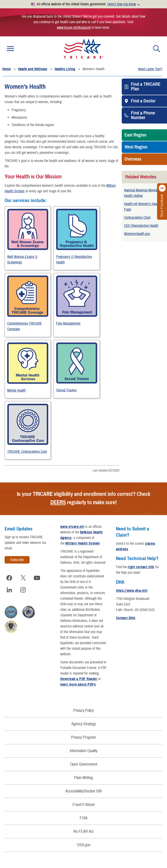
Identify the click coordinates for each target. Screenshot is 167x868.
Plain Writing (83, 778)
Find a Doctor (143, 101)
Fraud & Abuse (84, 805)
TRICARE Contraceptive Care (27, 452)
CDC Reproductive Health (141, 226)
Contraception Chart (137, 218)
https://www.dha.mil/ (132, 591)
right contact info (141, 567)
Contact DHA (126, 618)
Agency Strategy (84, 724)
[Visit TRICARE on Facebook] (9, 578)
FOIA (84, 818)
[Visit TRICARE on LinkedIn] (9, 590)
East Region (135, 135)
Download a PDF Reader (79, 679)
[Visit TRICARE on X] (23, 578)
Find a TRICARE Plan (146, 87)
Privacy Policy (83, 711)
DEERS (58, 502)
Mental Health (16, 390)
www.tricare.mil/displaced (74, 28)
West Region (136, 147)
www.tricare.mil (72, 527)
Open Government (84, 764)
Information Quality (84, 751)
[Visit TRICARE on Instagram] (23, 590)
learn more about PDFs (78, 684)
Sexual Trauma (66, 390)
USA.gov (84, 845)
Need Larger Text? (150, 69)
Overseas (133, 159)
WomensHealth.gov (137, 234)
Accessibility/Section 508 (83, 791)
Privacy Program (83, 737)
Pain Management (68, 323)
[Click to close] (162, 188)
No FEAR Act (83, 832)
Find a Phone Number (143, 115)
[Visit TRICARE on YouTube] (37, 578)
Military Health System (83, 543)
